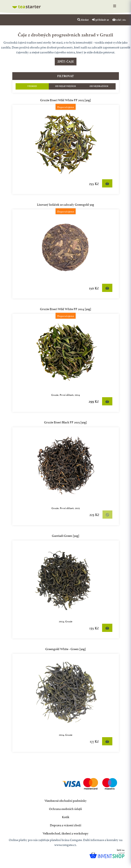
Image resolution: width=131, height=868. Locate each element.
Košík (66, 817)
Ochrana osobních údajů (65, 808)
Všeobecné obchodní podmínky (66, 800)
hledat (83, 20)
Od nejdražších (99, 86)
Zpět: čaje (66, 62)
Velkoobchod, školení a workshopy (66, 833)
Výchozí (32, 86)
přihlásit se (101, 20)
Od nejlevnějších (65, 86)
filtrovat (65, 76)
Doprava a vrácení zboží (65, 825)
